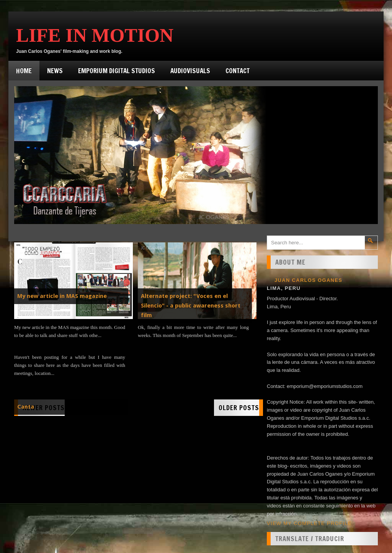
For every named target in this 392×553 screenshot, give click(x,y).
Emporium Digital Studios (117, 71)
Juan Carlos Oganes (308, 280)
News (55, 71)
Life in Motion (95, 35)
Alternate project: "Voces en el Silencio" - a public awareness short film (191, 306)
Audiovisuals (190, 71)
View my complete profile (309, 523)
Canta (26, 407)
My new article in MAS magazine (62, 296)
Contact (238, 71)
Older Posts (239, 408)
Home (24, 71)
